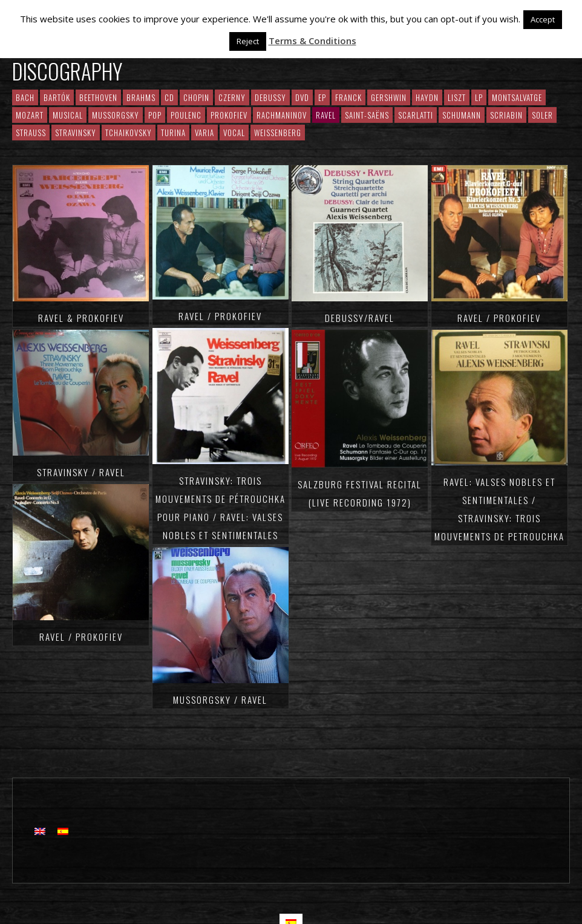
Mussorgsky (116, 115)
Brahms (141, 97)
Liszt (457, 97)
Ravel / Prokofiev (81, 637)
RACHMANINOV (282, 115)
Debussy (270, 97)
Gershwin (389, 97)
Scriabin (506, 115)
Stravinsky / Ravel (81, 472)
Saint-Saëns (367, 115)
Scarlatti (416, 115)
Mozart (30, 115)
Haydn (427, 97)
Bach (25, 97)
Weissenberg (278, 133)
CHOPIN (196, 97)
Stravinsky (76, 133)
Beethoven (98, 97)
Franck (348, 97)
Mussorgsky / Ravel (220, 700)
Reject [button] (248, 41)
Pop (155, 115)
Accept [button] (543, 19)
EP (322, 97)
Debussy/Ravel (360, 318)
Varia (204, 133)
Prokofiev (229, 115)
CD (169, 97)
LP (479, 97)
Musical (68, 115)
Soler (542, 115)
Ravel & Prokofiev (81, 318)
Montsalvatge (517, 97)
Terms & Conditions (312, 41)
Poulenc (186, 115)
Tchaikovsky (129, 133)
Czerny (232, 97)
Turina (173, 133)
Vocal (234, 133)
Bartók (57, 97)
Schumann (462, 115)
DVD (302, 97)
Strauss (31, 133)
